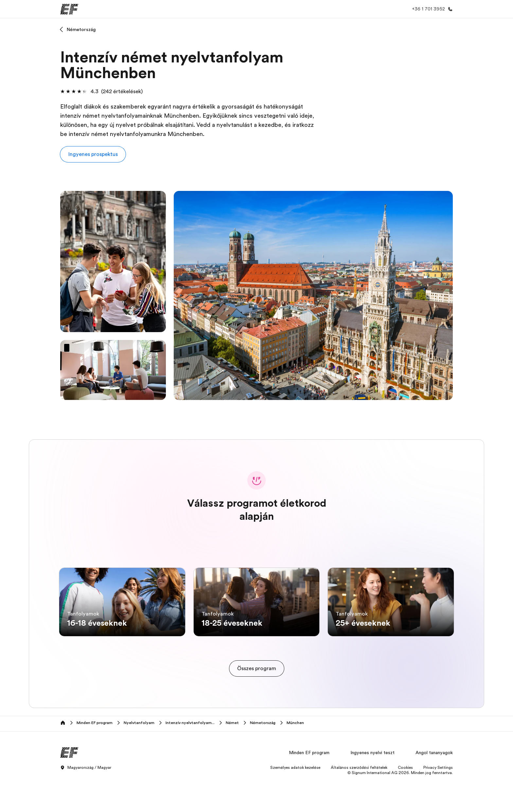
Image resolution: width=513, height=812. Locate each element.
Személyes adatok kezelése (295, 800)
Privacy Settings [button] (438, 800)
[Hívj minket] (431, 9)
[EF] (69, 9)
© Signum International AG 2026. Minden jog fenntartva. (400, 805)
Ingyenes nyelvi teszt (372, 785)
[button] (93, 154)
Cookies (405, 800)
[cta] (257, 701)
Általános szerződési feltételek (359, 800)
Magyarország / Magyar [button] (86, 801)
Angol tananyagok (434, 785)
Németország (81, 29)
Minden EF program (309, 785)
